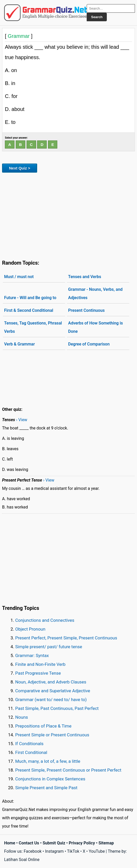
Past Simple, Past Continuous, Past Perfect (57, 708)
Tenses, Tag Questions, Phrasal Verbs (33, 327)
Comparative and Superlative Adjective (53, 691)
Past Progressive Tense (38, 673)
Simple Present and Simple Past (46, 788)
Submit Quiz (54, 843)
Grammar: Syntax (32, 655)
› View (22, 420)
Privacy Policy (82, 843)
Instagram (54, 851)
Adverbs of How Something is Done (95, 327)
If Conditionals (29, 744)
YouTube (97, 851)
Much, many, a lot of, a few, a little (48, 761)
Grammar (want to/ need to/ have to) (51, 700)
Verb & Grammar (19, 344)
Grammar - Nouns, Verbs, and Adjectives (95, 294)
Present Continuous (86, 310)
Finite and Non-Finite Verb (40, 664)
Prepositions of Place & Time (43, 726)
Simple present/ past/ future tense (49, 647)
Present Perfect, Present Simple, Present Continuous (66, 638)
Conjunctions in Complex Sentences (50, 779)
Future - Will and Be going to (30, 298)
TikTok (73, 851)
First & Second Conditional (29, 310)
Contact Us (29, 843)
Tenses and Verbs (85, 277)
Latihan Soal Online (22, 860)
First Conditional (31, 752)
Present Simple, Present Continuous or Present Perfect (68, 770)
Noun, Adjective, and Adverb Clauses (51, 682)
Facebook (33, 851)
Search (97, 17)
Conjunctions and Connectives (45, 620)
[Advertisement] (68, 215)
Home (10, 843)
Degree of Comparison (89, 344)
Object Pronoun (30, 629)
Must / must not (19, 277)
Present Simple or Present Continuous (52, 735)
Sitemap (106, 843)
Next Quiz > (20, 168)
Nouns (22, 717)
